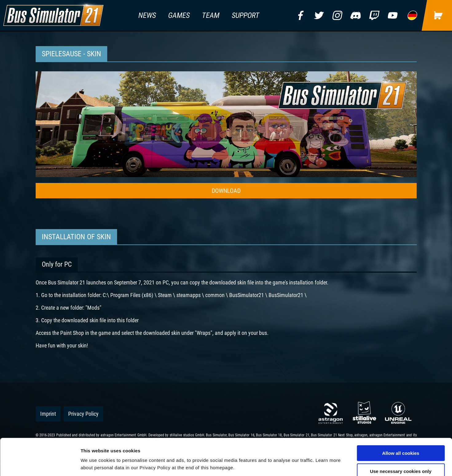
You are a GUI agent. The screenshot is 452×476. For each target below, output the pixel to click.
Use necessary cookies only (401, 437)
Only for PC (57, 264)
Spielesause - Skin (71, 54)
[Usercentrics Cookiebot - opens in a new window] (40, 464)
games (179, 15)
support (246, 15)
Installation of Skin (76, 237)
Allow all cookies (401, 419)
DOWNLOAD (226, 191)
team (211, 15)
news (147, 15)
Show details (322, 464)
